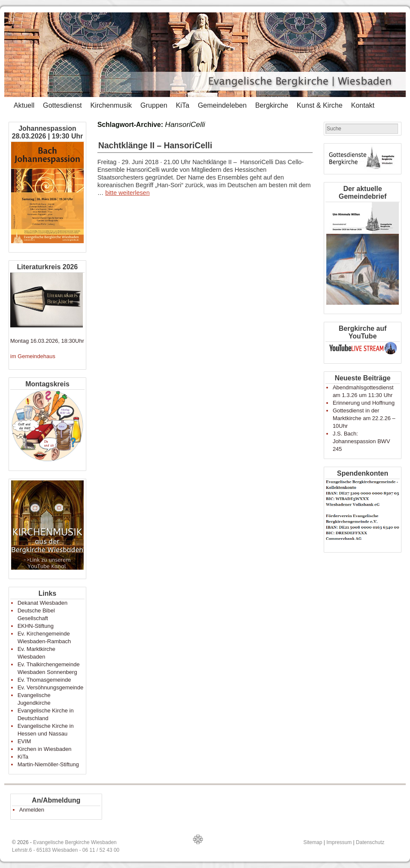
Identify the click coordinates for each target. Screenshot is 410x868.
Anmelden (32, 810)
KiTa (183, 105)
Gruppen (154, 105)
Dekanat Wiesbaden (42, 603)
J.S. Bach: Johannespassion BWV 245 (361, 441)
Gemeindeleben (222, 105)
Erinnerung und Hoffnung (364, 403)
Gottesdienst (63, 105)
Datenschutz (370, 842)
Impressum (339, 842)
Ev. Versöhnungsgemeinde (50, 687)
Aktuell (24, 105)
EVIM (24, 741)
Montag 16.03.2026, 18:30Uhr (47, 341)
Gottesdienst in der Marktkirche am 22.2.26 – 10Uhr (364, 418)
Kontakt (363, 105)
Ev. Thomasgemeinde (44, 680)
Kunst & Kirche (320, 105)
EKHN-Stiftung (36, 626)
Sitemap (313, 842)
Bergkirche (271, 105)
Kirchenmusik (111, 105)
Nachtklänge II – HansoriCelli (155, 145)
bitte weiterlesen (127, 193)
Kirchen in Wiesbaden (44, 749)
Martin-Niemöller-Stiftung (48, 764)
